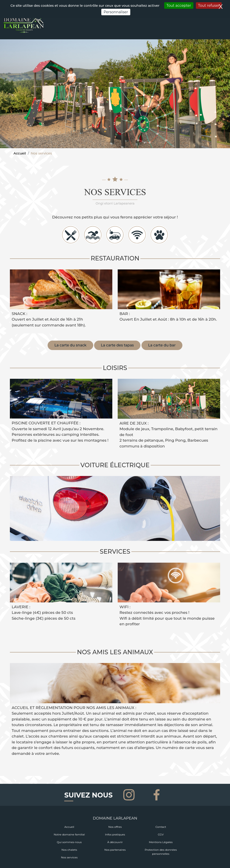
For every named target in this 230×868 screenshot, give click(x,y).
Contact (161, 827)
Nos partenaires (115, 850)
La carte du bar (162, 345)
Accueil (20, 153)
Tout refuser (209, 6)
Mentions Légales (161, 842)
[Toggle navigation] (224, 30)
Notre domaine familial (69, 834)
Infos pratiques (115, 834)
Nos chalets (69, 850)
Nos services (69, 857)
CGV (161, 834)
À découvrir (115, 842)
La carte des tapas (117, 345)
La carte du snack (70, 345)
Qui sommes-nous (69, 842)
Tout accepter (179, 6)
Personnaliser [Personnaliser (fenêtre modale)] (116, 12)
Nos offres (115, 827)
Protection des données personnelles (161, 852)
